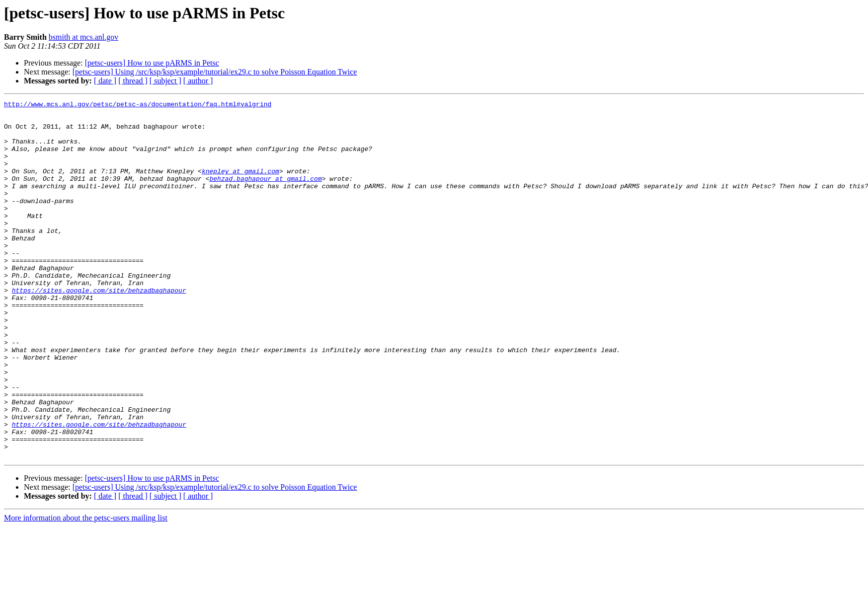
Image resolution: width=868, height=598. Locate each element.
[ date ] (105, 81)
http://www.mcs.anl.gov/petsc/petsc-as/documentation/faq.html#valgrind (138, 105)
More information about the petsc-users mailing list (86, 589)
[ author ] (198, 81)
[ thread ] (133, 81)
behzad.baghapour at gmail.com (265, 195)
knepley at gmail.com (240, 186)
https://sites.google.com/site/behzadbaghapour (99, 329)
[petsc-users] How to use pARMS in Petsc (152, 63)
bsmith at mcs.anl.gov (83, 37)
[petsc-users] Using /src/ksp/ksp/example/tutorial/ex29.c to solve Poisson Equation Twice (215, 72)
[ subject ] (165, 81)
